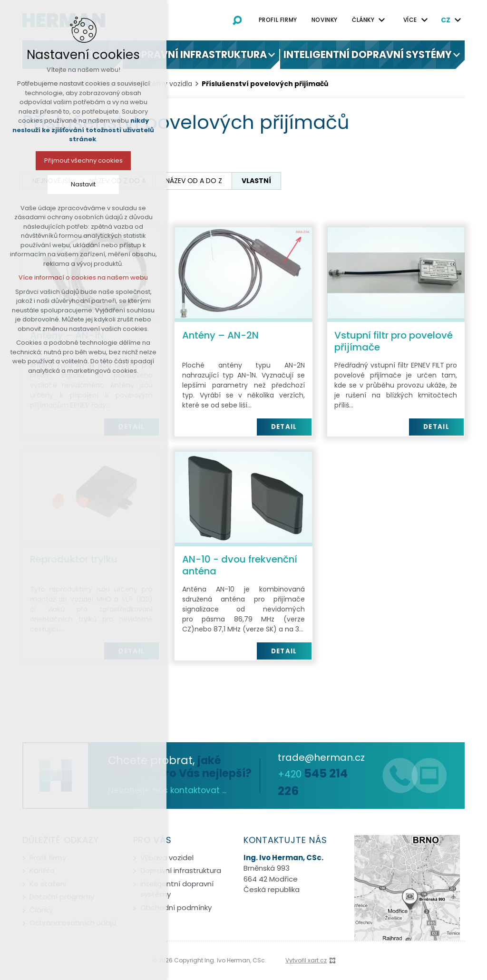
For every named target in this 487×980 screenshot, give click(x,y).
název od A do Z (194, 181)
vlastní (256, 181)
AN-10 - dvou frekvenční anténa (240, 565)
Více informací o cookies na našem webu (79, 277)
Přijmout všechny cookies (80, 160)
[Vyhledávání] (237, 20)
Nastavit (79, 184)
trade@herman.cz (321, 757)
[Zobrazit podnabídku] (382, 20)
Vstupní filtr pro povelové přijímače (394, 341)
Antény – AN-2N (220, 335)
